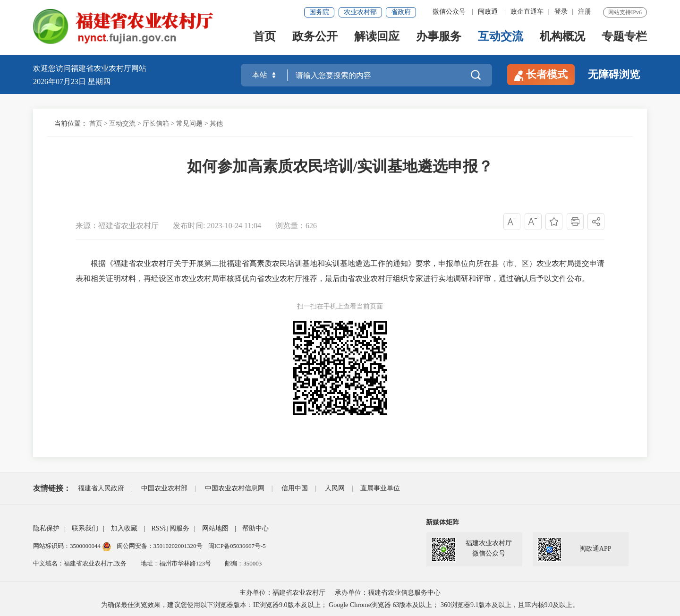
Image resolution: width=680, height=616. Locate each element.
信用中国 (295, 488)
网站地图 (215, 528)
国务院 (319, 12)
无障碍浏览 (614, 74)
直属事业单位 (380, 488)
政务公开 (315, 38)
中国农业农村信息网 (235, 488)
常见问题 (189, 124)
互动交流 (501, 38)
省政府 (401, 12)
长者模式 (541, 75)
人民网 (335, 488)
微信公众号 (449, 12)
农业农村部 (360, 12)
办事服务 (439, 38)
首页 (264, 38)
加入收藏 (124, 528)
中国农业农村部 (164, 488)
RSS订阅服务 (170, 528)
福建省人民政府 (101, 488)
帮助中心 (255, 528)
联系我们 (85, 528)
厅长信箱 (156, 124)
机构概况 (562, 38)
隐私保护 (46, 528)
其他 (216, 124)
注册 (585, 12)
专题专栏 (624, 38)
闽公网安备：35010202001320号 (160, 546)
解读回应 (377, 38)
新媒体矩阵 (442, 522)
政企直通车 (527, 12)
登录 (561, 12)
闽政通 (488, 12)
